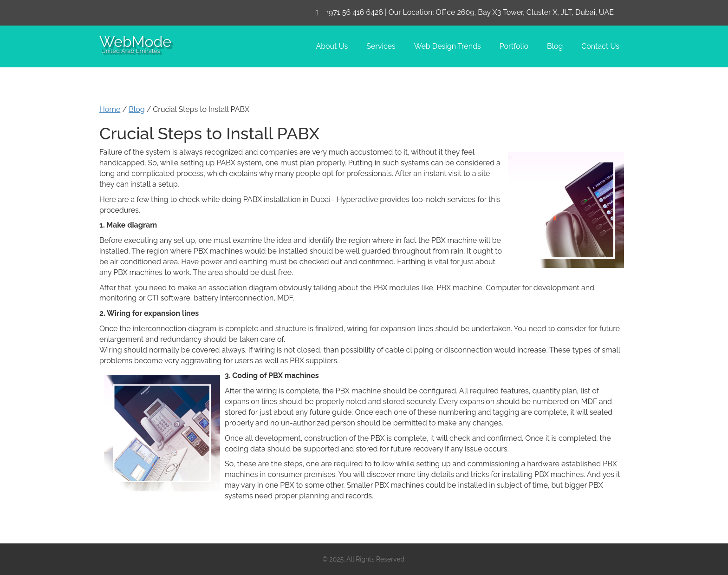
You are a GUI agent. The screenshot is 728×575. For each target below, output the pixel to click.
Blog (555, 46)
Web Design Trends (448, 46)
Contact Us (600, 46)
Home (110, 109)
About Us (332, 46)
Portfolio (514, 46)
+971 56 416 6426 (354, 12)
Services (381, 46)
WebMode (135, 41)
